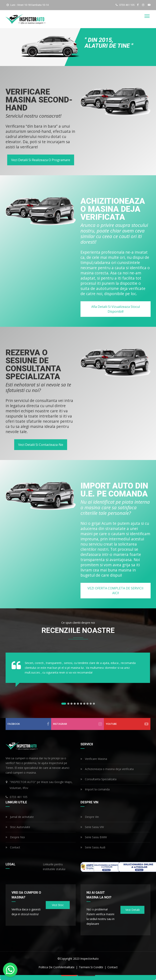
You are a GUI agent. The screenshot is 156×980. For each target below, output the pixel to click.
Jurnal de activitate (20, 817)
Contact (13, 847)
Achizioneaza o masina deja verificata (107, 769)
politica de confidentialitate (57, 967)
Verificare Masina (94, 759)
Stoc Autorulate (18, 827)
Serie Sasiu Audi (93, 847)
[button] (64, 704)
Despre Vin (90, 817)
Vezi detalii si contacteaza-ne (41, 445)
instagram (77, 724)
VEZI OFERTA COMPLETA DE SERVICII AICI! (115, 591)
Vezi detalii (133, 910)
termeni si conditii (91, 967)
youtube (127, 724)
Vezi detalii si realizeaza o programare (41, 160)
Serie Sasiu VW (92, 827)
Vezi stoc (58, 905)
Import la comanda (95, 789)
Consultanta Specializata (98, 779)
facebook (28, 724)
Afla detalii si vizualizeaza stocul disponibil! (115, 309)
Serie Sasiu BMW (94, 837)
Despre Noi (15, 837)
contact (113, 967)
